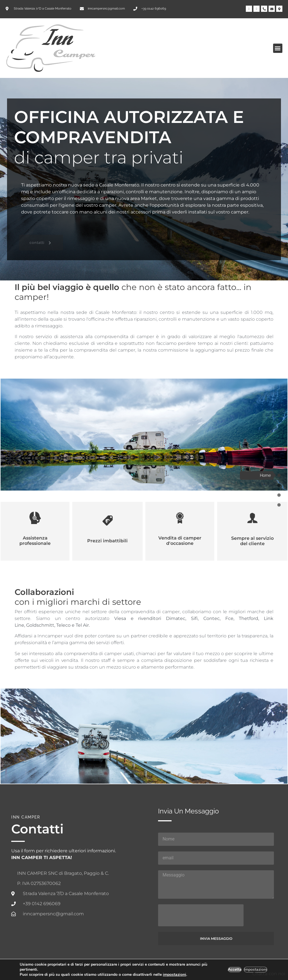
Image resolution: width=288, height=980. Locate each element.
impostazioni (180, 975)
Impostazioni (255, 970)
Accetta (234, 970)
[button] (278, 48)
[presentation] (201, 915)
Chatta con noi (269, 974)
